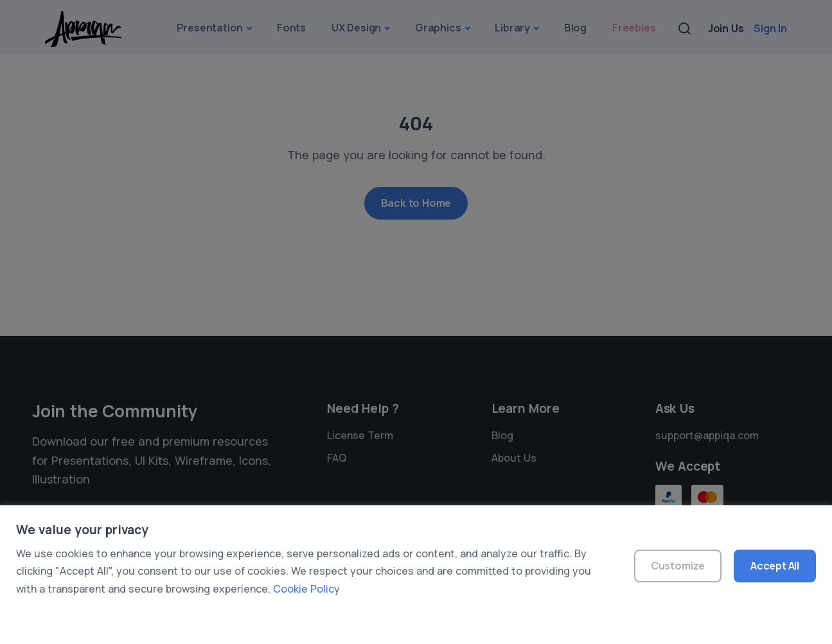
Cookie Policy (306, 589)
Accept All (775, 566)
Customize (678, 566)
